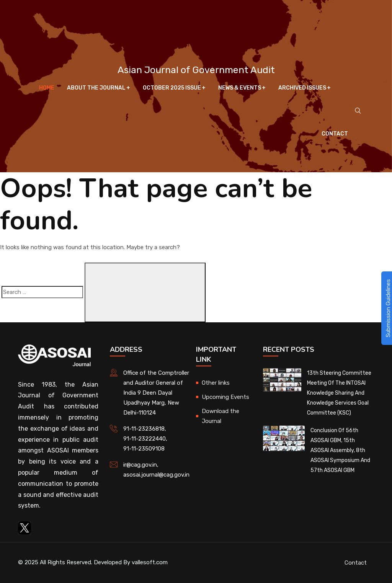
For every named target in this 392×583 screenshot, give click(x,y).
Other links (216, 383)
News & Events (240, 88)
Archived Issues (302, 88)
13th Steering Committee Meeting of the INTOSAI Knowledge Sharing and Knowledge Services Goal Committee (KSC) (339, 393)
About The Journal (96, 88)
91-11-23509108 (144, 449)
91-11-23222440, (145, 439)
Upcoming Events (225, 397)
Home (47, 88)
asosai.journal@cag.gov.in (156, 475)
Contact (335, 134)
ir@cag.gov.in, (141, 465)
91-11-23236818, (145, 429)
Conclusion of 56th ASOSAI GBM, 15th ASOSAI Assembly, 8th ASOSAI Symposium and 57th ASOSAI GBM (340, 450)
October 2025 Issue (172, 88)
